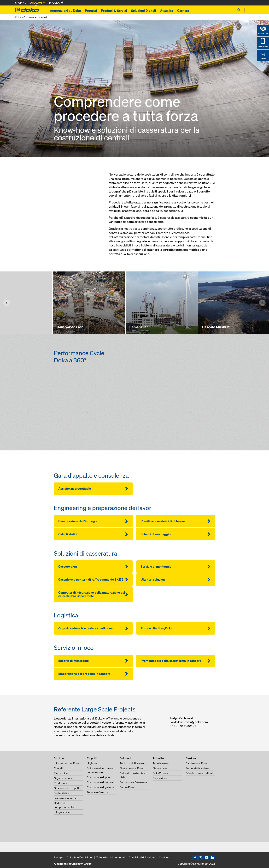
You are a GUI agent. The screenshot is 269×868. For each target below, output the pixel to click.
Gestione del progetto (67, 788)
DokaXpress (160, 773)
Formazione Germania (133, 782)
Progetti (91, 11)
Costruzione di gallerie (100, 787)
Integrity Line (62, 812)
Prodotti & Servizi (114, 11)
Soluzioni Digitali (144, 11)
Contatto (59, 768)
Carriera (183, 11)
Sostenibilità (61, 793)
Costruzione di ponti (99, 777)
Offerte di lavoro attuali (199, 773)
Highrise (92, 763)
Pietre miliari (62, 773)
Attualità (167, 11)
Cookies (164, 857)
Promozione (160, 778)
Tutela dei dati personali (111, 857)
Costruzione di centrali (100, 782)
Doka (18, 17)
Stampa (59, 857)
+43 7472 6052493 (183, 726)
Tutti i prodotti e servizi (133, 763)
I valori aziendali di (65, 798)
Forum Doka (127, 787)
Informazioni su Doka (65, 11)
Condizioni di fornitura (142, 857)
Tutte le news (161, 763)
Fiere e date (160, 768)
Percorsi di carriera (197, 768)
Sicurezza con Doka (132, 768)
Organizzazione (63, 778)
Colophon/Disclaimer (80, 857)
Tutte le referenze (98, 792)
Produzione (61, 783)
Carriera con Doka (197, 763)
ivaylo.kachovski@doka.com (189, 722)
